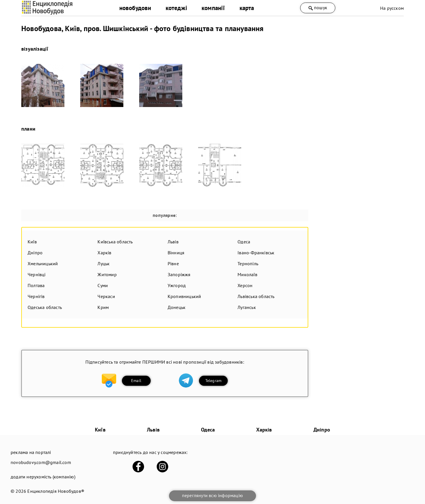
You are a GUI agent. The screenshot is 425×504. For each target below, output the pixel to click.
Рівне (173, 264)
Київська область (115, 242)
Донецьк (177, 307)
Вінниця (176, 253)
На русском (392, 8)
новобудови (135, 8)
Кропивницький (184, 296)
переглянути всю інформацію (213, 495)
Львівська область (256, 296)
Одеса (244, 242)
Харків (104, 253)
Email (136, 381)
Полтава (36, 285)
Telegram (214, 381)
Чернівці (37, 274)
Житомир (107, 274)
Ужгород (177, 285)
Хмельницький (43, 264)
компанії (213, 8)
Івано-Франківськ (256, 253)
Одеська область (45, 307)
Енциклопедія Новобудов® (56, 491)
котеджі (176, 8)
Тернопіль (248, 264)
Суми (103, 285)
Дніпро (35, 253)
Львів (173, 242)
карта (247, 8)
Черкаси (106, 296)
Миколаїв (247, 274)
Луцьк (104, 264)
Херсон (245, 285)
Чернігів (36, 296)
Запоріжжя (179, 274)
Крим (103, 307)
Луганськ (247, 307)
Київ (32, 242)
